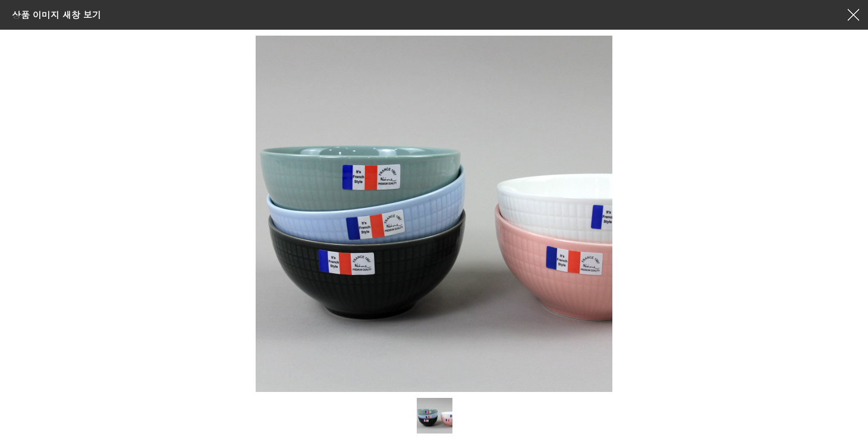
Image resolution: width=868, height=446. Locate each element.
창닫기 (853, 15)
